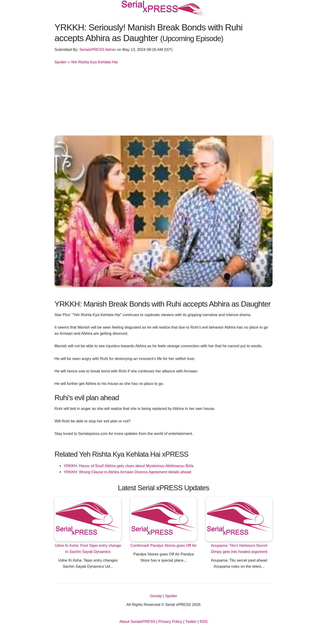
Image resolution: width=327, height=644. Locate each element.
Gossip (156, 596)
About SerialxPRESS (137, 622)
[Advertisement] (163, 99)
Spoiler (61, 62)
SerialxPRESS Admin (98, 50)
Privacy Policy (170, 622)
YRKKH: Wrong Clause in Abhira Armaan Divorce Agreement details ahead (127, 472)
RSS (204, 622)
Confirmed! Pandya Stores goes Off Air (163, 546)
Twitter (191, 622)
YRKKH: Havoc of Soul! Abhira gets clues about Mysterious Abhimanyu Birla (128, 466)
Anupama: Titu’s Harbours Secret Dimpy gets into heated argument (239, 549)
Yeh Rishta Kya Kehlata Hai (94, 62)
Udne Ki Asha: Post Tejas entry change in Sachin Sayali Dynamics (88, 549)
